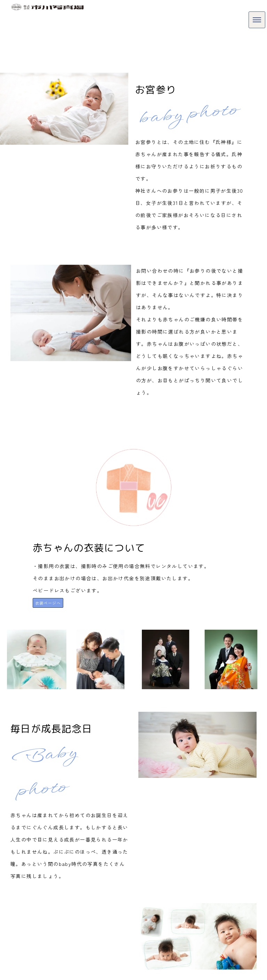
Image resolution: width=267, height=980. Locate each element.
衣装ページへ (48, 603)
